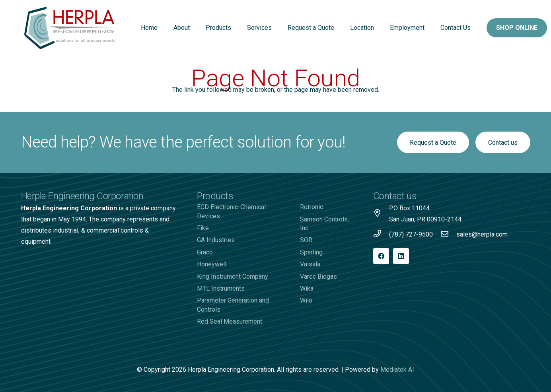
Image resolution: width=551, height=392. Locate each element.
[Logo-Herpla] (70, 28)
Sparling (311, 252)
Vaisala (310, 264)
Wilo (306, 300)
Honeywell (212, 264)
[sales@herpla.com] (448, 235)
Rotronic (312, 207)
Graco (205, 252)
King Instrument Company (233, 277)
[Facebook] (381, 256)
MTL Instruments (221, 288)
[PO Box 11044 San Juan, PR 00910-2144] (381, 214)
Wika (307, 288)
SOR (306, 240)
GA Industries (216, 240)
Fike (203, 228)
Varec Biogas (318, 277)
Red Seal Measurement (230, 321)
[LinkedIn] (401, 256)
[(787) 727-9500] (381, 235)
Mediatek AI (397, 370)
